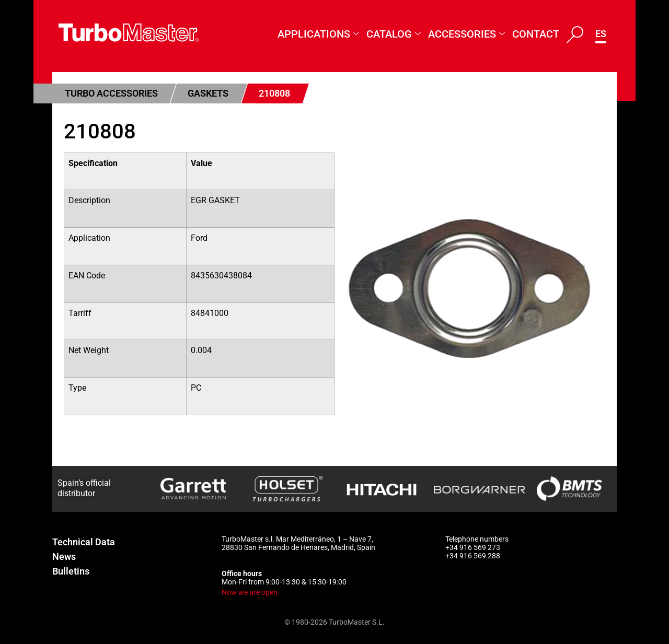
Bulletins (71, 571)
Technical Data (84, 542)
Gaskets (208, 93)
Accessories (466, 34)
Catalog (394, 34)
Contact (536, 34)
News (64, 557)
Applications (318, 34)
